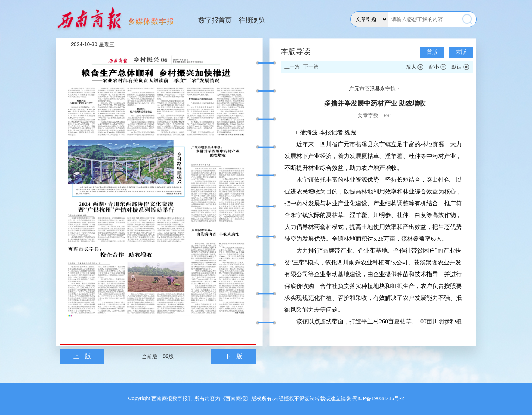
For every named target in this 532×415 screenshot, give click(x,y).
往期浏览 (252, 20)
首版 (432, 52)
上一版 (82, 356)
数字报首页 (215, 20)
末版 (461, 52)
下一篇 (311, 66)
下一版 (233, 356)
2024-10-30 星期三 (93, 44)
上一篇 (292, 66)
